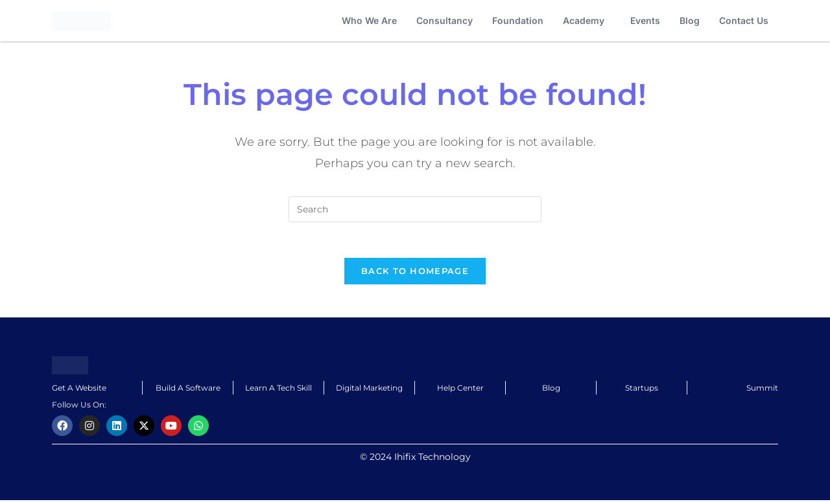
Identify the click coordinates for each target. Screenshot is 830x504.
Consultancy (445, 20)
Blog (690, 20)
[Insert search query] (415, 209)
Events (645, 20)
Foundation (518, 20)
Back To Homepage (415, 275)
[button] (587, 21)
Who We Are (369, 20)
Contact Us (744, 20)
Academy (584, 20)
